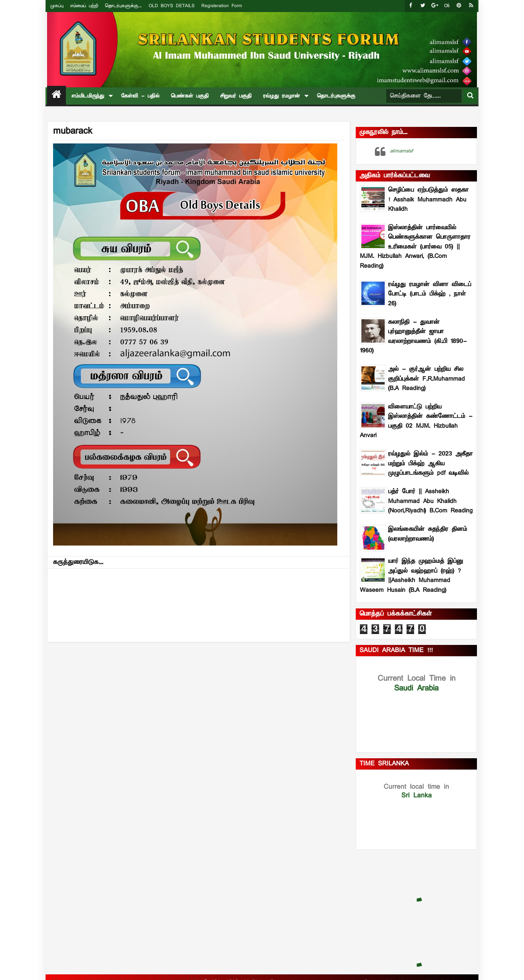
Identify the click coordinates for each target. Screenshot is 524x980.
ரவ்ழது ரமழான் (282, 96)
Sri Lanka (416, 791)
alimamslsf (401, 151)
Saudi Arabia (417, 683)
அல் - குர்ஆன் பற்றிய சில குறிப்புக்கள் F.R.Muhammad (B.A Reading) (427, 379)
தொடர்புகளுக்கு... (123, 6)
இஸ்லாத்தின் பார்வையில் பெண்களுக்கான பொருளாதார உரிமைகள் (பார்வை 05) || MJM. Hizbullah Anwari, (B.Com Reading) (415, 247)
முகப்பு (57, 6)
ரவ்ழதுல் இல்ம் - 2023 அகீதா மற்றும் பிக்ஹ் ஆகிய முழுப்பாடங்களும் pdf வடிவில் (430, 464)
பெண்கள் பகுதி (190, 96)
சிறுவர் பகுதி (236, 96)
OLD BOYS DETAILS (172, 6)
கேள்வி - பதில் (140, 96)
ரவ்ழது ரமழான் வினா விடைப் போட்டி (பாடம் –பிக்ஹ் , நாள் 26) (430, 294)
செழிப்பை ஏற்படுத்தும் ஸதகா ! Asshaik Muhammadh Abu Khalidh (428, 200)
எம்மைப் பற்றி (84, 6)
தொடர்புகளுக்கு (336, 96)
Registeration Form (222, 6)
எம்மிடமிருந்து (88, 96)
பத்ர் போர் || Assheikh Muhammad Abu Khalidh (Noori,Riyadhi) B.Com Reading (430, 501)
